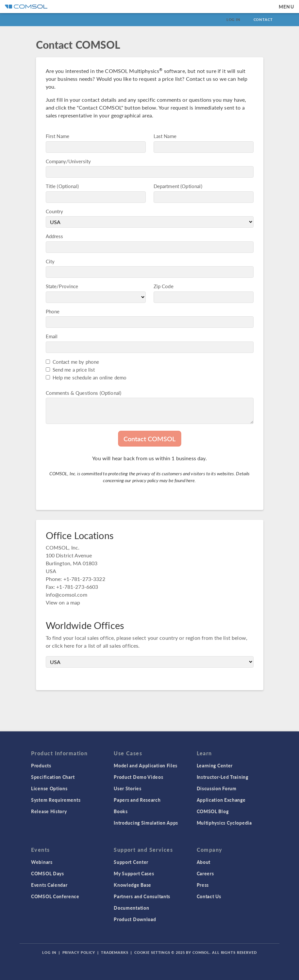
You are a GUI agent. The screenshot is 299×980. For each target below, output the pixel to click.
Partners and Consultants (142, 896)
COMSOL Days (48, 873)
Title (51, 186)
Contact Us (209, 896)
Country (55, 211)
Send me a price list (74, 369)
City (50, 261)
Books (121, 811)
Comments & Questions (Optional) (84, 393)
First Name (58, 136)
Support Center (131, 862)
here (191, 480)
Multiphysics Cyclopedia (224, 823)
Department (166, 186)
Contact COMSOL (149, 439)
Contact (263, 19)
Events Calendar (49, 885)
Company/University (68, 161)
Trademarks (115, 952)
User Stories (127, 788)
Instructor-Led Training (223, 777)
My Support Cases (134, 873)
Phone (53, 311)
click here (63, 646)
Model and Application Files (146, 765)
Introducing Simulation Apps (146, 823)
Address (55, 236)
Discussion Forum (217, 788)
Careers (205, 873)
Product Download (135, 919)
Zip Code (164, 286)
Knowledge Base (133, 885)
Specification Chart (53, 777)
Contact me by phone (76, 362)
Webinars (42, 862)
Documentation (131, 908)
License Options (49, 788)
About (204, 862)
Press (203, 885)
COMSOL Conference (55, 896)
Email (52, 336)
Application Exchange (221, 800)
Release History (49, 811)
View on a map (63, 602)
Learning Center (215, 765)
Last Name (165, 136)
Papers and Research (137, 800)
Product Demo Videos (138, 777)
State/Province (62, 286)
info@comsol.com (66, 595)
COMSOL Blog (213, 811)
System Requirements (56, 800)
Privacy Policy (79, 952)
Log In (233, 19)
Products (41, 765)
